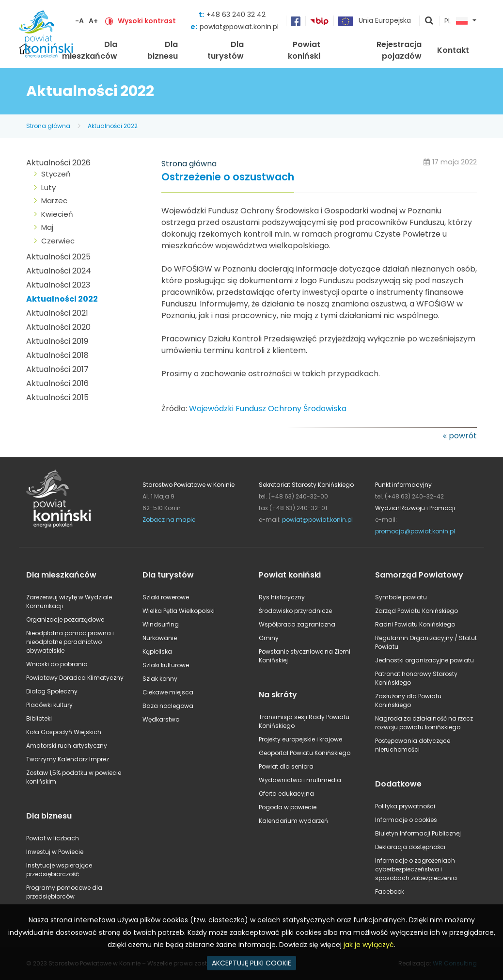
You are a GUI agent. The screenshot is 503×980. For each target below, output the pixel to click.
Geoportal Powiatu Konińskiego (305, 753)
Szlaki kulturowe (166, 665)
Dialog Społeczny (52, 691)
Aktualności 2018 (57, 355)
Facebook (390, 892)
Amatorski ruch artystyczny (67, 746)
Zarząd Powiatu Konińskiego (417, 611)
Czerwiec (58, 241)
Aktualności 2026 (58, 163)
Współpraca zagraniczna (297, 624)
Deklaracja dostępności (410, 847)
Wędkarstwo (161, 719)
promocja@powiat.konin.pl (415, 531)
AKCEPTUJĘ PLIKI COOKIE (251, 963)
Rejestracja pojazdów (399, 50)
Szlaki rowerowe (166, 597)
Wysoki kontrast (147, 21)
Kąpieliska (157, 651)
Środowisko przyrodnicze (295, 611)
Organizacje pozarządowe (65, 619)
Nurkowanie (160, 638)
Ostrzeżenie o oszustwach (228, 177)
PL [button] (456, 21)
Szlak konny (160, 679)
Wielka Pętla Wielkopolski (179, 611)
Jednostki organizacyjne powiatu (424, 660)
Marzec (54, 201)
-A (79, 21)
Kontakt (453, 50)
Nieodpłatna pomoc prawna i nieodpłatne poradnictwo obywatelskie (70, 642)
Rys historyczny (282, 597)
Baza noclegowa (168, 706)
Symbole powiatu (401, 597)
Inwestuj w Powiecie (55, 852)
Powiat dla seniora (286, 766)
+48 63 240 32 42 (236, 15)
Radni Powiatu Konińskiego (415, 624)
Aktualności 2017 (57, 369)
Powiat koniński (304, 50)
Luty (48, 187)
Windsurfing (161, 624)
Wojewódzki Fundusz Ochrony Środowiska (268, 409)
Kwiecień (57, 214)
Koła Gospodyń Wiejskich (64, 732)
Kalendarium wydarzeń (293, 821)
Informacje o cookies (406, 820)
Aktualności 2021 (57, 313)
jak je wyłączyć (369, 945)
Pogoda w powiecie (288, 807)
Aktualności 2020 (58, 327)
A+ (93, 21)
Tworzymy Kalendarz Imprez (68, 759)
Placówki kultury (49, 705)
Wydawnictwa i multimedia (300, 780)
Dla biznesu (163, 50)
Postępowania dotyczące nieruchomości (413, 745)
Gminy (269, 638)
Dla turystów (226, 50)
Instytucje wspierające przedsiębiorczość (59, 870)
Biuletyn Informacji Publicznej (418, 833)
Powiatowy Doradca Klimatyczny (75, 678)
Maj (47, 227)
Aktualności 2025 (58, 257)
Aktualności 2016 (57, 383)
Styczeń (56, 174)
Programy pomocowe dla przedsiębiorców (64, 892)
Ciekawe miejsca (168, 692)
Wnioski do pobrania (57, 664)
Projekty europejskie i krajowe (300, 739)
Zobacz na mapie (169, 520)
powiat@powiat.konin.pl (239, 27)
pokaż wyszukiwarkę (429, 21)
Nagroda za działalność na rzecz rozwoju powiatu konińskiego (424, 723)
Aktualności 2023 (58, 285)
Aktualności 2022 (113, 126)
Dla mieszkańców (90, 50)
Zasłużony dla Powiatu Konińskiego (408, 700)
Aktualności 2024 (59, 271)
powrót (463, 436)
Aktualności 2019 (57, 341)
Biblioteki (39, 718)
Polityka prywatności (405, 806)
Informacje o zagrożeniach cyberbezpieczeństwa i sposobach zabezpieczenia (416, 869)
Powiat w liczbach (53, 838)
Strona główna (48, 126)
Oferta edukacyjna (286, 794)
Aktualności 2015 (57, 397)
